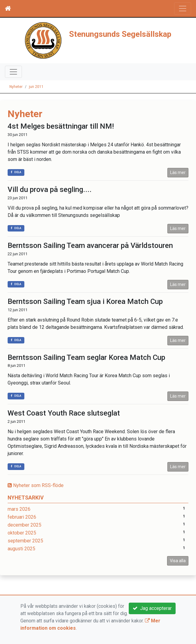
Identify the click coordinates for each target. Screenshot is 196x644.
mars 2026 (19, 509)
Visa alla (178, 561)
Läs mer (178, 172)
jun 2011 (36, 87)
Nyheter (16, 87)
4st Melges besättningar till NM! (61, 126)
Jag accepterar (152, 608)
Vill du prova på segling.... (50, 190)
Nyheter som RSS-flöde (36, 485)
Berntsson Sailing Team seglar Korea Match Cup (86, 357)
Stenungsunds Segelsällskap (120, 34)
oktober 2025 (22, 533)
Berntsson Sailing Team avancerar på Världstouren (90, 245)
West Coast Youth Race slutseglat (64, 413)
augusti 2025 (21, 549)
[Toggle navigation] (183, 9)
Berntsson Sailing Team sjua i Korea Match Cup (85, 301)
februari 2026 (22, 517)
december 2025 (24, 525)
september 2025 (25, 541)
